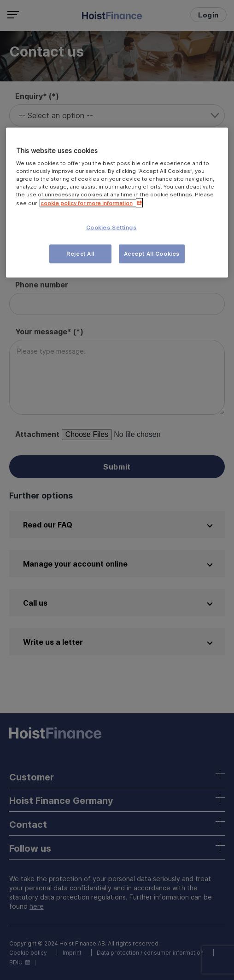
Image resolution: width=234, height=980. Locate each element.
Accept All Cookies (152, 253)
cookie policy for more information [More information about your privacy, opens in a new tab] (87, 203)
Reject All (80, 253)
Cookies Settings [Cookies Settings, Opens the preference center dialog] (111, 227)
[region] (117, 203)
